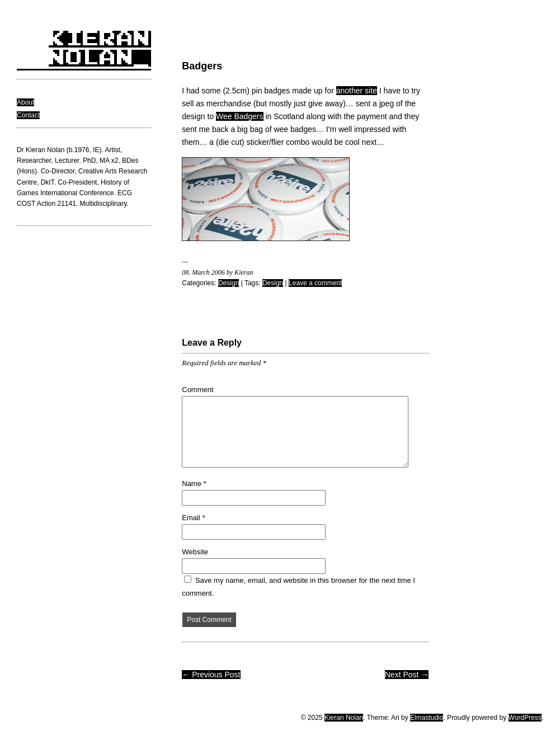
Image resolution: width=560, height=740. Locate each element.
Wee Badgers (240, 116)
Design (229, 283)
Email (193, 518)
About (25, 102)
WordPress (525, 718)
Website (195, 552)
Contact (28, 115)
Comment (197, 390)
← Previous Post (211, 675)
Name (194, 484)
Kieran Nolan (344, 718)
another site (357, 91)
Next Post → (407, 675)
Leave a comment (315, 283)
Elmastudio (427, 718)
